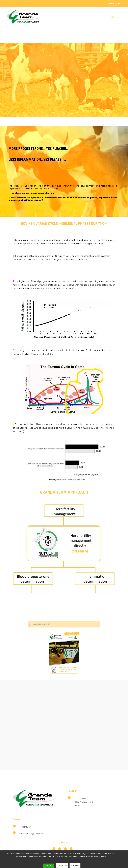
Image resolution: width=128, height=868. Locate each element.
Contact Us (114, 3)
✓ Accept (48, 865)
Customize (62, 865)
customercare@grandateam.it (33, 834)
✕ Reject (75, 865)
